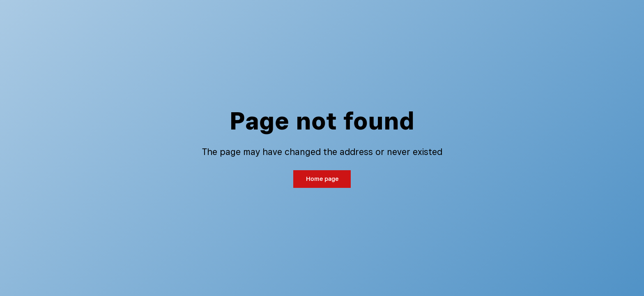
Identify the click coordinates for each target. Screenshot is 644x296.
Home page (322, 179)
